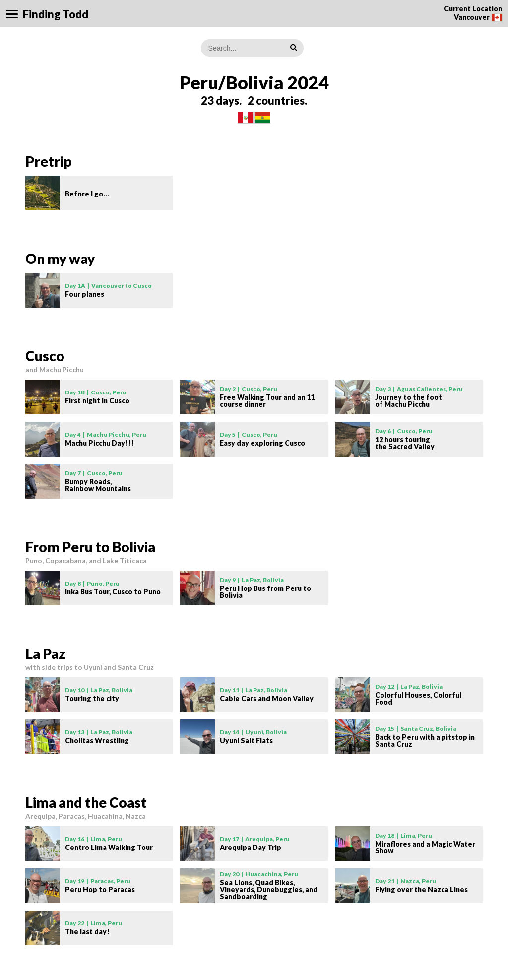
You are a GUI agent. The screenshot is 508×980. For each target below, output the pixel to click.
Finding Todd (56, 14)
